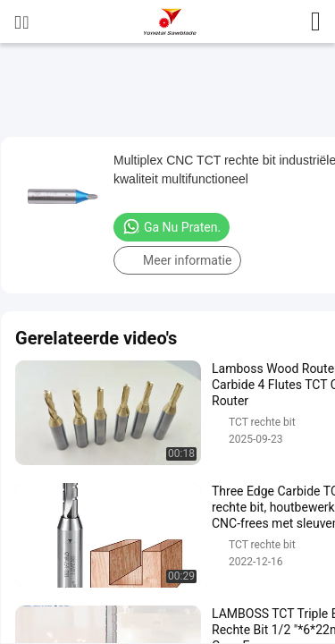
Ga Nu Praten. (172, 226)
